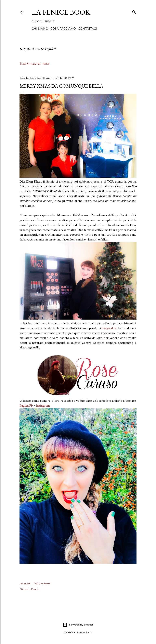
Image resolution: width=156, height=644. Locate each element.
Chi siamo (40, 29)
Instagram (43, 406)
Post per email (42, 583)
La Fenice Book (61, 12)
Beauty (36, 589)
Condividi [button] (25, 583)
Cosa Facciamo (63, 29)
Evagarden (109, 328)
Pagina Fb (26, 406)
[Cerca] (134, 11)
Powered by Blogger (78, 625)
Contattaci (87, 29)
